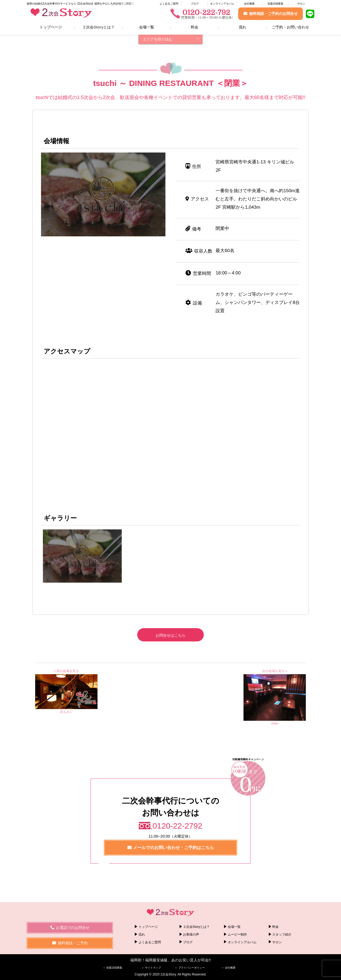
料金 (194, 27)
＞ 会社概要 (228, 967)
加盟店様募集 (275, 4)
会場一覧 (147, 27)
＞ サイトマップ (151, 967)
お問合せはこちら (170, 635)
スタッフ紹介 (282, 934)
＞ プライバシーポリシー (190, 967)
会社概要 (249, 4)
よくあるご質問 (169, 4)
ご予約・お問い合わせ (290, 27)
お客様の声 (191, 934)
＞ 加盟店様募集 (113, 967)
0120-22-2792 (178, 826)
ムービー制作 (237, 934)
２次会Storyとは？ (98, 27)
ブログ (195, 4)
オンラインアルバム (222, 4)
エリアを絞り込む (158, 39)
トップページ (51, 27)
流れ (242, 27)
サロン (301, 4)
